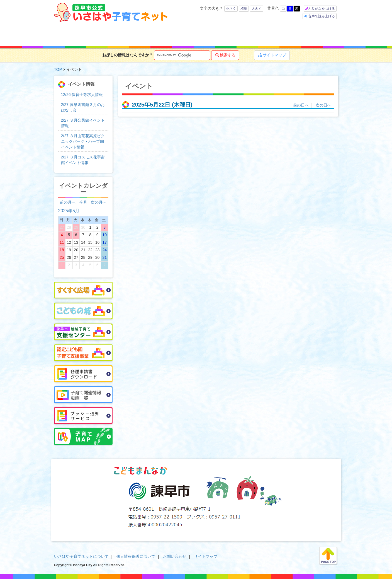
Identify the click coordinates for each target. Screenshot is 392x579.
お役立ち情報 (213, 34)
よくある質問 (320, 34)
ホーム (69, 34)
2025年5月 (69, 211)
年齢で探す (101, 34)
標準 (244, 9)
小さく (231, 9)
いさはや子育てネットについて (81, 556)
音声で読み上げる (321, 16)
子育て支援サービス (176, 34)
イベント (283, 34)
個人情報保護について (136, 556)
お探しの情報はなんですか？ (128, 55)
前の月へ (68, 202)
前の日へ (301, 105)
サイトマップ (272, 55)
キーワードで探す (137, 34)
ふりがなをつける (322, 9)
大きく (257, 9)
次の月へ (99, 202)
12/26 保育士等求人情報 (82, 95)
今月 (83, 202)
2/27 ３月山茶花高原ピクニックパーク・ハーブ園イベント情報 (83, 141)
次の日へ (323, 105)
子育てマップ (248, 34)
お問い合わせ (175, 556)
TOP (58, 69)
